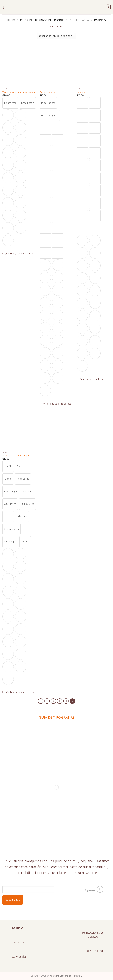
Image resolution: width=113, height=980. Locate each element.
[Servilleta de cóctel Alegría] (19, 429)
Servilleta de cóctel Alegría (16, 456)
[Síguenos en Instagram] (100, 889)
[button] (18, 254)
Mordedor (81, 92)
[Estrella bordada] (56, 66)
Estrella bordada (48, 92)
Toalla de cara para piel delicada (19, 92)
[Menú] (4, 7)
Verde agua (81, 20)
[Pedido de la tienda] (56, 36)
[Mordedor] (94, 66)
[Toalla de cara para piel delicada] (19, 66)
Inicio (11, 20)
